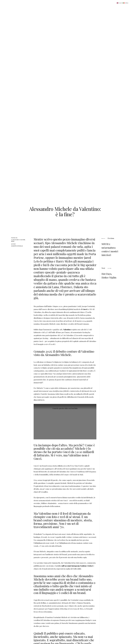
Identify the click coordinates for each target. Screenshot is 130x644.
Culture (23, 240)
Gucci (85, 309)
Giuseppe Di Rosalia (17, 246)
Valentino (67, 329)
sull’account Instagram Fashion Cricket (77, 566)
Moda (13, 241)
